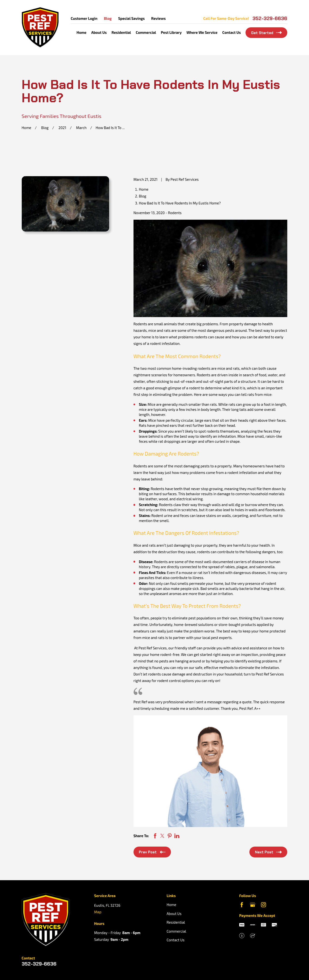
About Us (174, 914)
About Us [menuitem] (99, 32)
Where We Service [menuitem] (202, 32)
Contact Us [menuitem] (232, 32)
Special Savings (132, 18)
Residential (176, 922)
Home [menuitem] (81, 32)
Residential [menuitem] (121, 32)
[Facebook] (242, 905)
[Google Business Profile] (253, 905)
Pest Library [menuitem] (171, 32)
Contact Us (176, 940)
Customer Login (84, 18)
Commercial (176, 931)
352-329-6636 (270, 18)
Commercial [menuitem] (146, 32)
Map (98, 912)
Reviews (159, 18)
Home (171, 905)
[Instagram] (263, 905)
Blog (108, 18)
